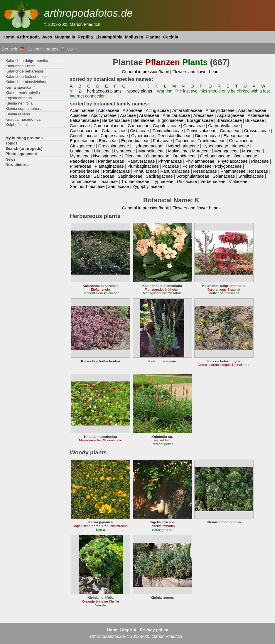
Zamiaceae (118, 186)
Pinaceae (260, 161)
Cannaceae (139, 126)
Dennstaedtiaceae (175, 136)
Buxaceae (255, 120)
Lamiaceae (80, 151)
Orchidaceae (185, 156)
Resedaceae (205, 171)
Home (8, 37)
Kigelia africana (18, 98)
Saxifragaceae (159, 176)
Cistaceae (139, 131)
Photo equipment (21, 154)
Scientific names (46, 49)
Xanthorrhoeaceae (87, 186)
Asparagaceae (231, 115)
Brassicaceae (229, 120)
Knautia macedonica (23, 119)
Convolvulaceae (201, 131)
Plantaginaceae (109, 166)
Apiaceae (79, 115)
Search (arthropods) (24, 148)
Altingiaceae (157, 110)
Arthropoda (28, 37)
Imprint (129, 630)
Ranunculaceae (175, 171)
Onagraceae (158, 156)
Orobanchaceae (215, 156)
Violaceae (238, 181)
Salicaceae (104, 176)
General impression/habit (145, 72)
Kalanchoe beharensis (25, 71)
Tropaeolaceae (135, 181)
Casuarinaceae (84, 131)
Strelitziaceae (251, 176)
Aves (47, 37)
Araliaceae (149, 115)
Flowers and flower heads (196, 72)
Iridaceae (240, 146)
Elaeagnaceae (237, 136)
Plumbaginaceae (143, 166)
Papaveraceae (141, 161)
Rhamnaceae (233, 171)
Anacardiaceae (252, 110)
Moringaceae (226, 151)
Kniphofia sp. (16, 125)
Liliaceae (102, 151)
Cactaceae (80, 126)
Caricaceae (194, 126)
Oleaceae (134, 156)
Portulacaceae (117, 171)
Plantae (153, 37)
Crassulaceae (257, 131)
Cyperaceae (143, 136)
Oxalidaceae (245, 156)
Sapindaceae (130, 176)
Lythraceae (125, 151)
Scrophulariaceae (193, 176)
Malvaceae (178, 151)
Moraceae (201, 151)
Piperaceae (81, 166)
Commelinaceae (168, 131)
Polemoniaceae (197, 166)
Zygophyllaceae (147, 186)
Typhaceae (163, 181)
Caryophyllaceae (224, 126)
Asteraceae (258, 115)
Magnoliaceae (151, 151)
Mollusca (134, 37)
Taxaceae (109, 181)
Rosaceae (258, 171)
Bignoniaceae (171, 120)
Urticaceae (187, 181)
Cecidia (171, 37)
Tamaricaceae (83, 181)
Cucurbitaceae (83, 136)
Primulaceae (145, 171)
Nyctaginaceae (107, 156)
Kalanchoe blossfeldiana (26, 82)
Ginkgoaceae (82, 146)
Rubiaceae (80, 176)
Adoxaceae (109, 110)
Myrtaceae (80, 156)
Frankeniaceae (211, 141)
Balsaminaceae (84, 120)
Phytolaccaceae (233, 161)
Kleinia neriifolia (19, 103)
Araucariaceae (176, 115)
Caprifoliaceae (166, 126)
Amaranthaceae (187, 110)
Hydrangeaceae (147, 146)
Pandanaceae (111, 161)
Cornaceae (230, 131)
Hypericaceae (215, 146)
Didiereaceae (208, 136)
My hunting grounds (24, 138)
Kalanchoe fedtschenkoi (26, 76)
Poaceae (171, 166)
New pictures (17, 165)
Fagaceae (185, 141)
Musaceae (252, 151)
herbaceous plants (104, 91)
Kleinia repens (18, 114)
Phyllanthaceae (200, 161)
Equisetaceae (83, 141)
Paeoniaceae (82, 161)
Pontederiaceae (85, 171)
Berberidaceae (116, 120)
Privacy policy (154, 630)
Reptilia (85, 37)
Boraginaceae (200, 120)
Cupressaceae (114, 136)
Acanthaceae (82, 110)
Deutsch (13, 49)
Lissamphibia (109, 37)
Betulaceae (144, 120)
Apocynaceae (104, 115)
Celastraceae (114, 131)
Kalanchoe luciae (20, 66)
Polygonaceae (228, 166)
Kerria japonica (18, 87)
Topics (11, 143)
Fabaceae (163, 141)
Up (72, 49)
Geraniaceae (241, 141)
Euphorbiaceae (135, 141)
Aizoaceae (133, 110)
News (10, 159)
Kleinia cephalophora (23, 109)
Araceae (128, 115)
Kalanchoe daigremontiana (28, 61)
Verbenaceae (213, 181)
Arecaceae (204, 115)
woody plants (140, 91)
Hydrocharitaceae (182, 146)
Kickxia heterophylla (22, 93)
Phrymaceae (170, 161)
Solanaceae (224, 176)
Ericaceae (108, 141)
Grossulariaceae (114, 146)
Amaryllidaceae (220, 110)
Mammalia (65, 37)
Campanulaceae (109, 126)
